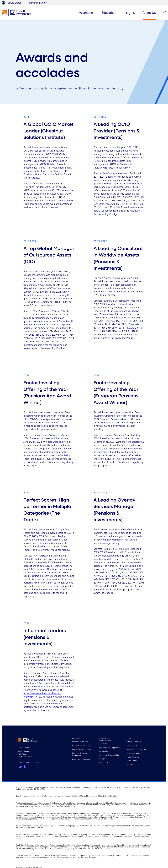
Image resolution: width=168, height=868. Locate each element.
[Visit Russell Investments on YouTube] (20, 767)
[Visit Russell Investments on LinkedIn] (26, 767)
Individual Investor (38, 3)
